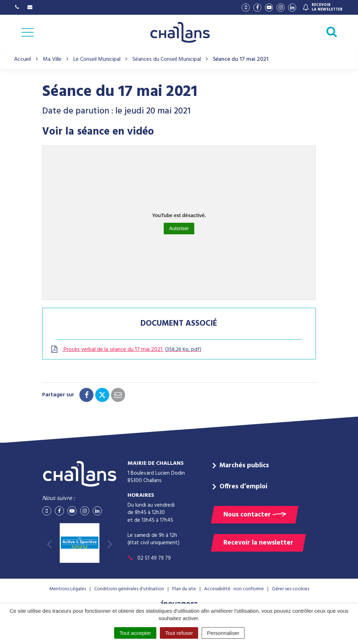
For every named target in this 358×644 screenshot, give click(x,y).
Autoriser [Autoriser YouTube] (179, 228)
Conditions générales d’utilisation (129, 589)
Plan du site (184, 589)
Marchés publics (244, 466)
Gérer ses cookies (291, 589)
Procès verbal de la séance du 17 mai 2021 (125, 350)
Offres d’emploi (243, 487)
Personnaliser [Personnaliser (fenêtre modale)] (223, 633)
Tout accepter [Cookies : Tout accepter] (135, 633)
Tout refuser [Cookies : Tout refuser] (179, 633)
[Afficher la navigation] (28, 32)
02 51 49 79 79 (149, 558)
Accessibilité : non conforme (234, 589)
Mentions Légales (68, 589)
